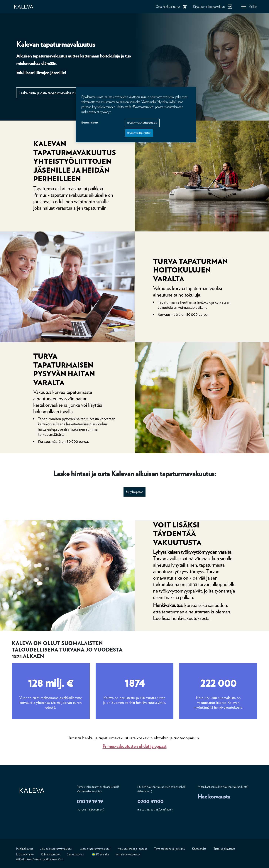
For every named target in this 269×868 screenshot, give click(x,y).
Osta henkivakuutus (168, 7)
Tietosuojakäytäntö (224, 849)
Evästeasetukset (90, 123)
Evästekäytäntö (25, 854)
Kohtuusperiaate (50, 854)
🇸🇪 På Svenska (100, 854)
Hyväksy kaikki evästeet (139, 133)
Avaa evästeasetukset (128, 854)
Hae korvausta (214, 796)
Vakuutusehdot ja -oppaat (132, 849)
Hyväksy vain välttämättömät (142, 123)
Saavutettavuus (76, 854)
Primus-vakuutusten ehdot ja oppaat (135, 746)
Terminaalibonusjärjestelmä (169, 849)
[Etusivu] (28, 7)
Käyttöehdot (199, 849)
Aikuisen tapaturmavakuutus (56, 849)
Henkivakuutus (25, 849)
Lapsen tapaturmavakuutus (95, 849)
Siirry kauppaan (134, 492)
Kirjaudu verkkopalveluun (209, 7)
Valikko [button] (253, 7)
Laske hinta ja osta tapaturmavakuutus (48, 93)
